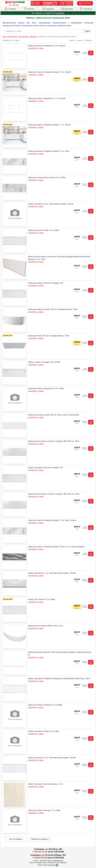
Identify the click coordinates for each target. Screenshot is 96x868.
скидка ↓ (89, 40)
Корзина (48, 8)
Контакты (86, 8)
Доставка (67, 8)
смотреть (60, 13)
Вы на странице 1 (16, 839)
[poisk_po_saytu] (43, 31)
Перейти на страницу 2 (40, 839)
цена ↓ (80, 40)
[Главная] (15, 2)
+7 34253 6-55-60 (40, 858)
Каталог (29, 8)
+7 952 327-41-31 (40, 852)
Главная (10, 8)
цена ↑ (73, 40)
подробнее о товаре (36, 48)
